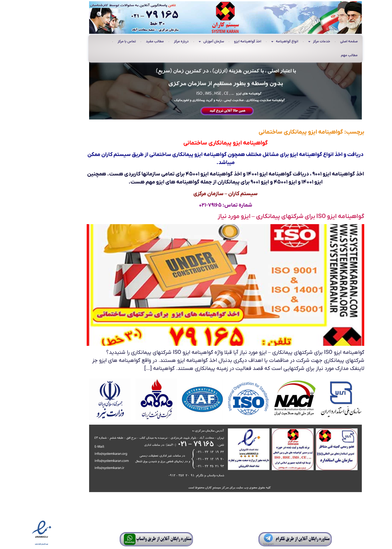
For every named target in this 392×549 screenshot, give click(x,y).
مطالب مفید (125, 41)
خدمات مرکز (290, 42)
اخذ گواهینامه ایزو (218, 41)
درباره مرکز (152, 41)
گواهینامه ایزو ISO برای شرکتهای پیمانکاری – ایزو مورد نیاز (262, 216)
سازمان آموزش (182, 42)
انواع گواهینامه (255, 42)
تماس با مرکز (97, 41)
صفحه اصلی (319, 41)
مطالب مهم (320, 55)
